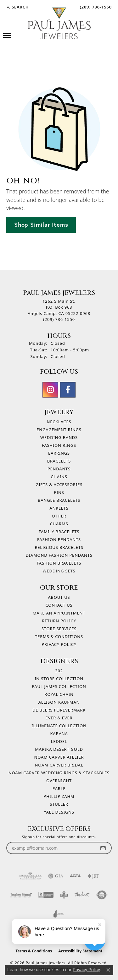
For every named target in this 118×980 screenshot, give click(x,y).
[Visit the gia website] (56, 876)
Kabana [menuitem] (59, 734)
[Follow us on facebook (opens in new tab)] (68, 390)
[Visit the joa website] (59, 914)
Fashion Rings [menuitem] (59, 445)
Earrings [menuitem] (59, 453)
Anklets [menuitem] (59, 508)
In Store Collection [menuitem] (59, 679)
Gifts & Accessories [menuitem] (59, 485)
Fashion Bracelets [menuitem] (59, 563)
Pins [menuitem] (59, 492)
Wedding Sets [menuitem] (59, 571)
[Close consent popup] (108, 970)
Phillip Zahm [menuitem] (59, 796)
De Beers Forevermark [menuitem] (59, 710)
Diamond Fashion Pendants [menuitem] (59, 555)
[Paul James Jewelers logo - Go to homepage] (59, 23)
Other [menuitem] (59, 516)
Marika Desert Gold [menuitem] (59, 749)
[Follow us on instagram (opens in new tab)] (50, 390)
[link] (95, 7)
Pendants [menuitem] (59, 469)
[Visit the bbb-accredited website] (46, 895)
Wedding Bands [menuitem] (59, 437)
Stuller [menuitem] (59, 804)
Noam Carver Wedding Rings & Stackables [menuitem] (59, 773)
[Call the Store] (59, 319)
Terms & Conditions (59, 636)
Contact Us (59, 605)
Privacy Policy (59, 644)
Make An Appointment (59, 613)
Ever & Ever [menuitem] (59, 718)
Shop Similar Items (41, 225)
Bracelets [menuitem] (59, 461)
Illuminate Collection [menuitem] (59, 726)
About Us (59, 597)
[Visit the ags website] (30, 876)
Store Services (59, 629)
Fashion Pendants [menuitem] (59, 539)
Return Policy (59, 621)
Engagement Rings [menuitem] (59, 430)
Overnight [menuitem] (59, 781)
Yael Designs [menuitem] (59, 812)
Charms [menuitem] (59, 524)
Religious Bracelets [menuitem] (59, 547)
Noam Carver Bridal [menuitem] (59, 765)
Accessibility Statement (80, 951)
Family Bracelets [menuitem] (59, 532)
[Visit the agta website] (75, 876)
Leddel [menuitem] (59, 741)
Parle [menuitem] (59, 788)
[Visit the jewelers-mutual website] (21, 895)
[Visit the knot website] (82, 895)
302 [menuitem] (59, 671)
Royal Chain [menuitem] (59, 694)
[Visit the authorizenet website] (102, 895)
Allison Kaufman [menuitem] (59, 702)
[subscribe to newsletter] (103, 848)
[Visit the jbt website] (93, 876)
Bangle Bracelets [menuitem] (59, 500)
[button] (17, 7)
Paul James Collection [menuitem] (59, 686)
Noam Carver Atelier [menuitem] (59, 757)
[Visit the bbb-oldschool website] (64, 895)
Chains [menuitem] (59, 477)
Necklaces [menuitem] (59, 422)
